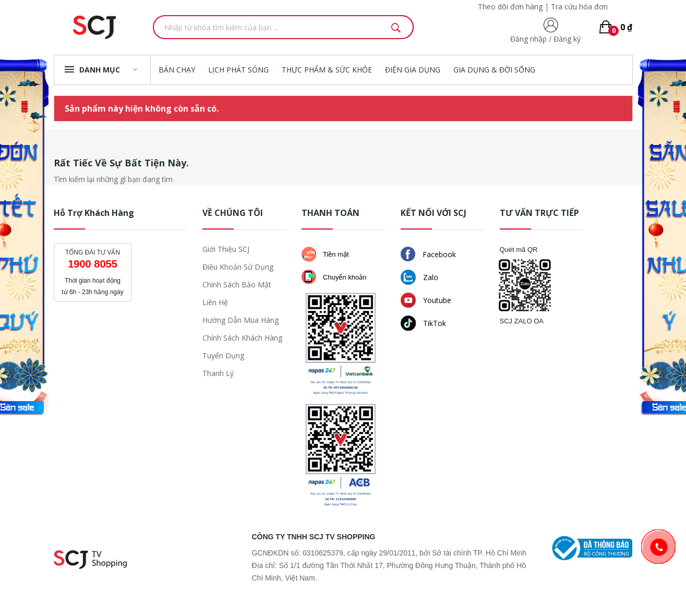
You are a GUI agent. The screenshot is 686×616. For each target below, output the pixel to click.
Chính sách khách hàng (242, 338)
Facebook (428, 254)
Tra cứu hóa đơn (579, 7)
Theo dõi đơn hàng (510, 7)
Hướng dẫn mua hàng (240, 320)
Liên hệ (215, 302)
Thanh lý (218, 373)
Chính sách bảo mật (237, 285)
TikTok (423, 323)
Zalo (419, 277)
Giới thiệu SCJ (226, 249)
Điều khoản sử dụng (238, 267)
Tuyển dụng (223, 355)
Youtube (426, 300)
